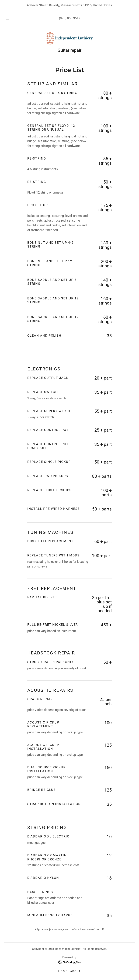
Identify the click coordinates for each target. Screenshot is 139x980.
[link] (69, 38)
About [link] (75, 971)
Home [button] (63, 971)
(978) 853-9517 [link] (70, 18)
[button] (10, 18)
